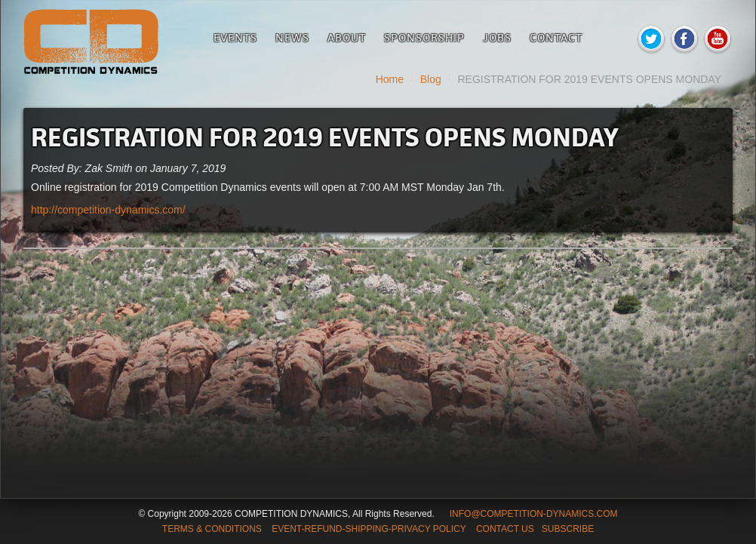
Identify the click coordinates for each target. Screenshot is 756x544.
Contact (556, 37)
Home (390, 79)
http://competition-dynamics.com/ (108, 210)
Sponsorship (424, 37)
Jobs (497, 37)
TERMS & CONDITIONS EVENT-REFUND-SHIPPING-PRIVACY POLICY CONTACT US (348, 529)
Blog (431, 79)
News (292, 37)
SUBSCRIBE (568, 529)
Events (235, 37)
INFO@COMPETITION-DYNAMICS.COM (534, 514)
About (347, 37)
